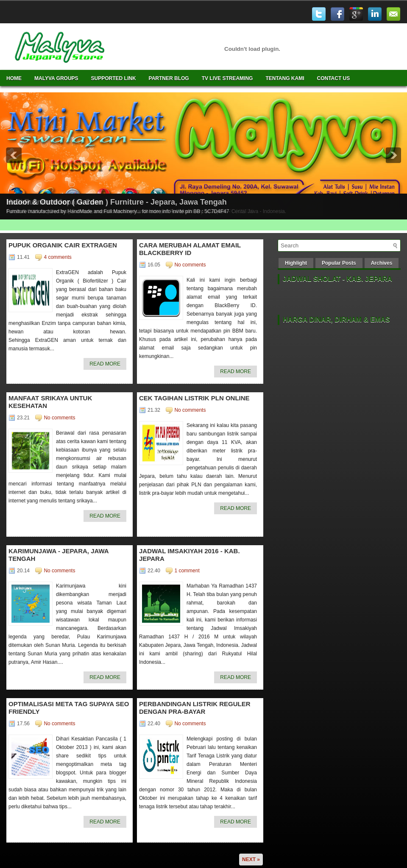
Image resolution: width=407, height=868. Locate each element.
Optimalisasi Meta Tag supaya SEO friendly (69, 708)
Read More (105, 364)
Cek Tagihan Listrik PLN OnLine (194, 398)
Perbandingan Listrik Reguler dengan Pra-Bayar (195, 708)
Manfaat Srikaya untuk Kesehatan (50, 402)
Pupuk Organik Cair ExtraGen (63, 245)
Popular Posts (339, 263)
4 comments (57, 257)
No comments (190, 265)
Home (14, 78)
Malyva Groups (56, 78)
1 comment (187, 571)
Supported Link (114, 78)
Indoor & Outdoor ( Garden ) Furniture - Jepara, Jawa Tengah (117, 202)
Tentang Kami (285, 78)
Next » (251, 860)
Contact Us (334, 78)
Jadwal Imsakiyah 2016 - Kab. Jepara (190, 555)
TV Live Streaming (227, 78)
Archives (382, 263)
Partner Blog (169, 78)
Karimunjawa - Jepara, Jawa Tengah (59, 555)
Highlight (296, 263)
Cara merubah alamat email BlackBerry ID (190, 249)
